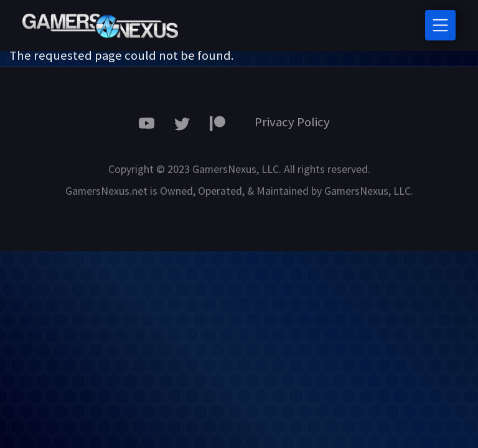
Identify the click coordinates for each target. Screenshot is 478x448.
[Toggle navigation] (440, 25)
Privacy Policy (292, 122)
